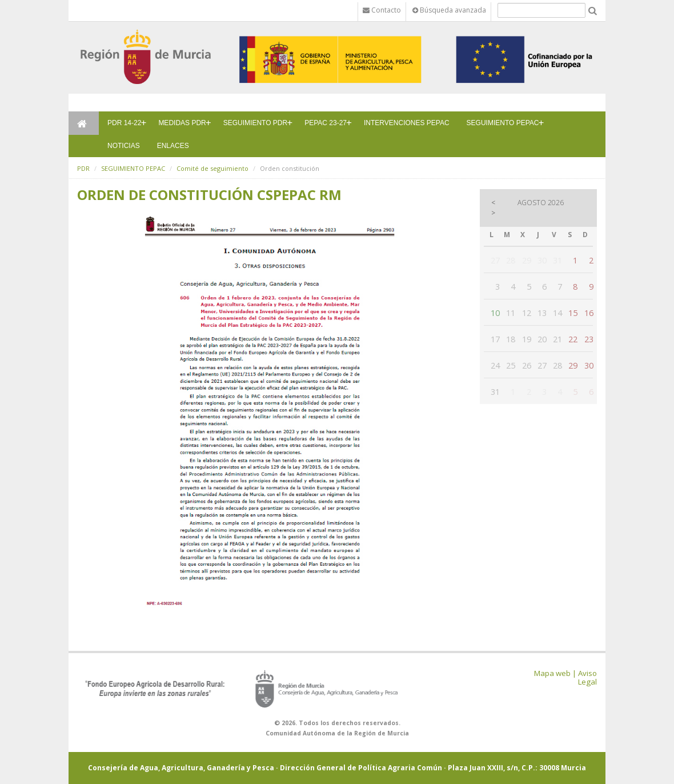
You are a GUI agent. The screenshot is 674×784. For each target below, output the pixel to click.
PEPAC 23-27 (326, 123)
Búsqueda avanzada (449, 10)
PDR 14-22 (124, 123)
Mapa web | (555, 673)
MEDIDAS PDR (182, 123)
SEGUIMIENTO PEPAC (503, 123)
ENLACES (173, 146)
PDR (83, 168)
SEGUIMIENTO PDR (255, 123)
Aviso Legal (587, 677)
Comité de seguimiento (212, 168)
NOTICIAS (124, 146)
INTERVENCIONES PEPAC (407, 123)
